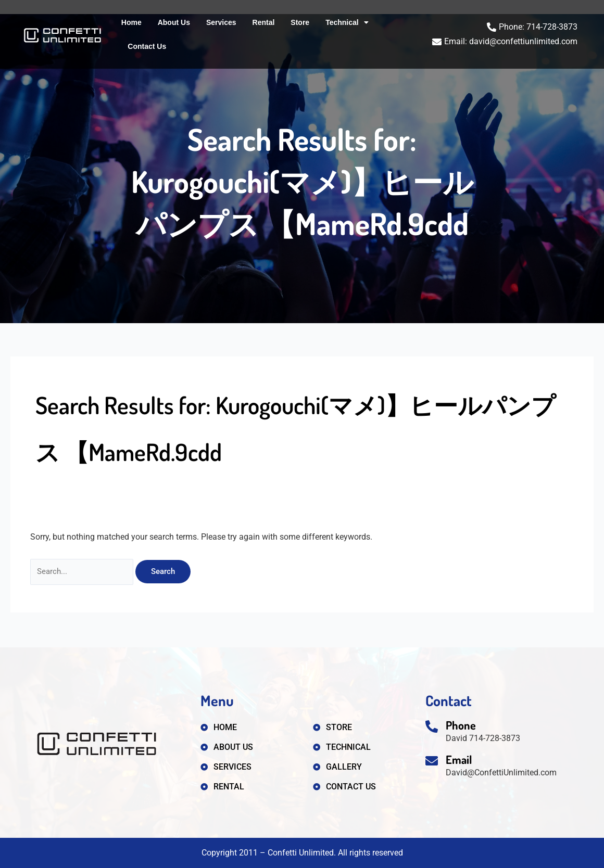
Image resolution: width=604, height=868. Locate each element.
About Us (174, 22)
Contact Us (147, 46)
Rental (264, 22)
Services (221, 22)
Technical (347, 22)
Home (131, 22)
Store (300, 22)
